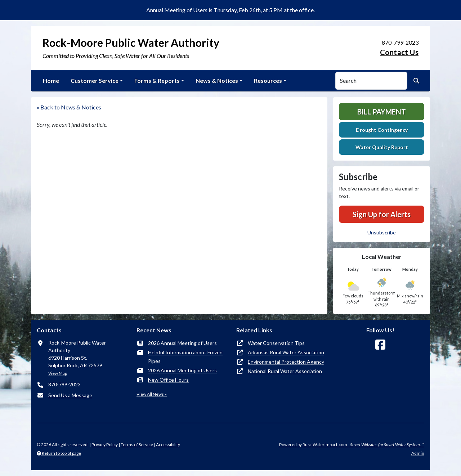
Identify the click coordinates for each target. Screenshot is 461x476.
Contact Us (399, 52)
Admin (418, 453)
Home (51, 80)
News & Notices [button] (217, 80)
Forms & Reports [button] (157, 80)
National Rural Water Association (285, 371)
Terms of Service (137, 444)
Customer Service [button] (95, 80)
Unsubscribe (382, 232)
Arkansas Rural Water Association (286, 352)
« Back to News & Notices (69, 107)
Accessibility (168, 444)
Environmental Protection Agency (286, 362)
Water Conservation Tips (276, 343)
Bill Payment (382, 112)
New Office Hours (168, 380)
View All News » (152, 394)
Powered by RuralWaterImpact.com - (352, 444)
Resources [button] (268, 80)
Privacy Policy (105, 444)
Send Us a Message (70, 395)
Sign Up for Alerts (382, 214)
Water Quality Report (382, 147)
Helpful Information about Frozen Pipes (185, 357)
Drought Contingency (382, 130)
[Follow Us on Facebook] (380, 345)
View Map (58, 373)
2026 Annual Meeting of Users (182, 343)
